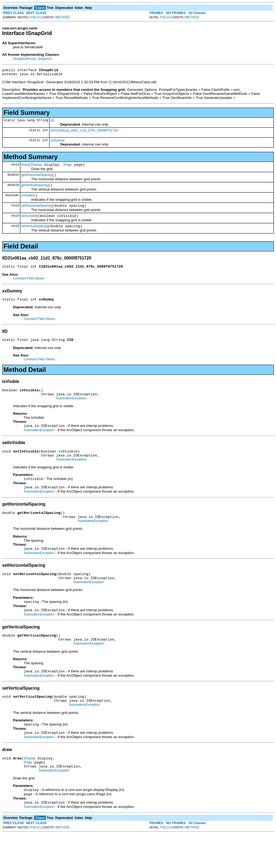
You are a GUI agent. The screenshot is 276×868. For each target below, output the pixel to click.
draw (25, 167)
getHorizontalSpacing (37, 178)
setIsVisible (29, 222)
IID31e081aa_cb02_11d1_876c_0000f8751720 (84, 132)
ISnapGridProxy (24, 59)
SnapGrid (45, 59)
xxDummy (58, 142)
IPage (68, 167)
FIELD (35, 17)
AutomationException (71, 410)
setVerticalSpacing (35, 233)
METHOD (63, 17)
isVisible (27, 200)
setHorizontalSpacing (37, 211)
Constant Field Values (29, 286)
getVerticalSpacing (35, 189)
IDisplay (36, 167)
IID (52, 122)
